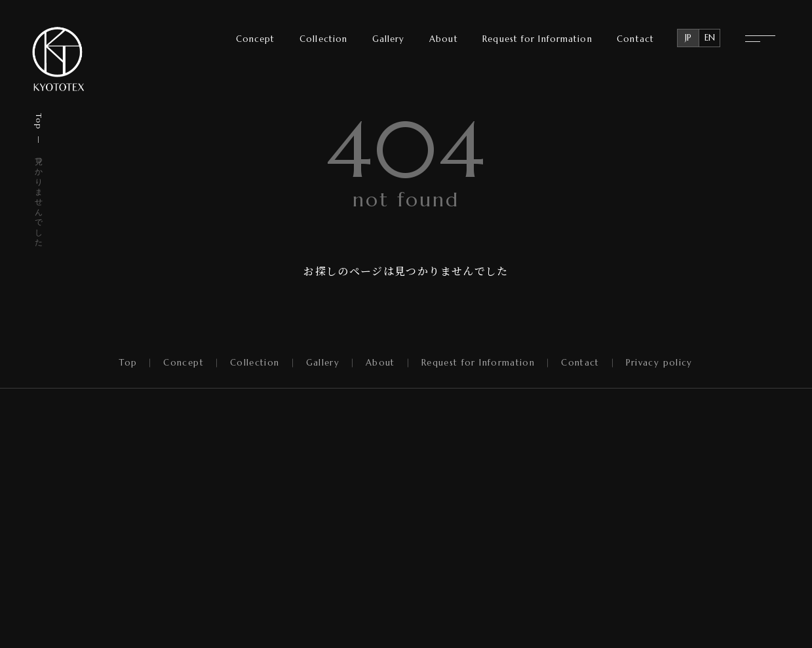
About (444, 39)
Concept (256, 39)
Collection (323, 39)
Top (39, 121)
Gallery (389, 39)
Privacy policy (659, 363)
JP (688, 38)
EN (710, 38)
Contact (635, 39)
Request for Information (537, 39)
